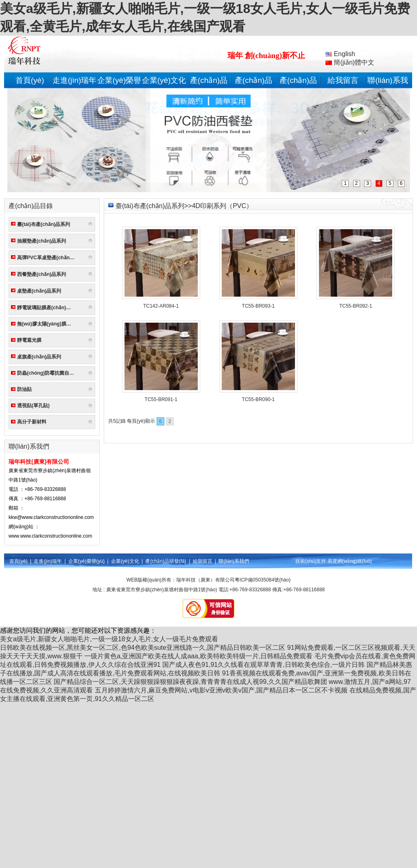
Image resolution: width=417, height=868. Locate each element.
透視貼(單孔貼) (33, 406)
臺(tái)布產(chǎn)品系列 (44, 224)
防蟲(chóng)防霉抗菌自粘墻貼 (47, 373)
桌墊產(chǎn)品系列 (39, 291)
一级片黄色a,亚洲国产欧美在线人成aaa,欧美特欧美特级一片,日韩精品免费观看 (198, 656)
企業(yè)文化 (164, 80)
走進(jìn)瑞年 (75, 80)
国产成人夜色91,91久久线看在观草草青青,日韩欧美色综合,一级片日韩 (263, 665)
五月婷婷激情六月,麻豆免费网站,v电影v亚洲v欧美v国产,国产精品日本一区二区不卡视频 (221, 690)
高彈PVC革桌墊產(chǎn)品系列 (47, 258)
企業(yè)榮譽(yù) (86, 561)
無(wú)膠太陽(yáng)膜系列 (47, 324)
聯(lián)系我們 (234, 561)
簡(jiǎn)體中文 (350, 62)
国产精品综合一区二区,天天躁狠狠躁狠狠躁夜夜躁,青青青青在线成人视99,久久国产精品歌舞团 (190, 682)
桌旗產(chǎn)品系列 (39, 357)
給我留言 (343, 80)
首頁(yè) (30, 80)
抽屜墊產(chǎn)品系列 (41, 241)
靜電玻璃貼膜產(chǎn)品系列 (47, 308)
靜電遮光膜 (29, 340)
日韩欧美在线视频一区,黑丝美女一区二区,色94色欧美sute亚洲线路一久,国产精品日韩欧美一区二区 (143, 648)
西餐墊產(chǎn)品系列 (41, 274)
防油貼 (24, 389)
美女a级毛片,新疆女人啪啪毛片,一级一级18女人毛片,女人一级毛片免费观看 (109, 639)
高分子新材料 (32, 422)
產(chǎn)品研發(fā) (166, 561)
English (340, 54)
